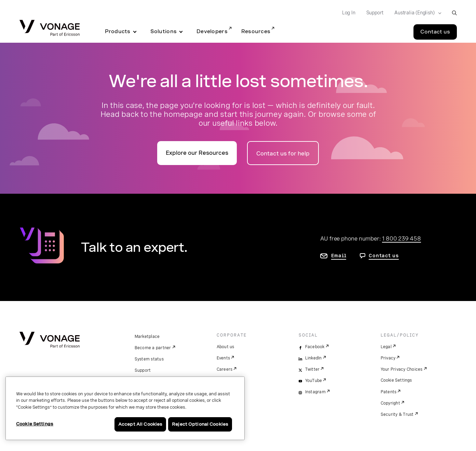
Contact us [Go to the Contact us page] (435, 32)
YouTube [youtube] (314, 381)
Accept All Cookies (140, 424)
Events (223, 358)
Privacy (388, 358)
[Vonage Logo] (50, 29)
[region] (125, 408)
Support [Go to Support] (375, 13)
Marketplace (147, 337)
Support (143, 370)
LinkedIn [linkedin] (314, 358)
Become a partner (153, 348)
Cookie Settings (397, 380)
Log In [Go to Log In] (349, 13)
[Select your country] (416, 13)
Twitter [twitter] (312, 369)
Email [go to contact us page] (339, 256)
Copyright (390, 403)
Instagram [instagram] (315, 392)
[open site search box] (454, 13)
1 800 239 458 (401, 238)
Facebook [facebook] (315, 347)
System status (149, 359)
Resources (256, 31)
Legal (386, 347)
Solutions (164, 31)
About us (226, 347)
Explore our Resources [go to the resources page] (197, 153)
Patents (389, 392)
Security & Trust (397, 414)
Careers (225, 369)
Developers (212, 31)
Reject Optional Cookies (200, 424)
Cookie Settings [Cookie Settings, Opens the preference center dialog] (35, 424)
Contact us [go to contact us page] (384, 256)
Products (118, 31)
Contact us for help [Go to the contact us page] (283, 154)
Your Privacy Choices (402, 369)
